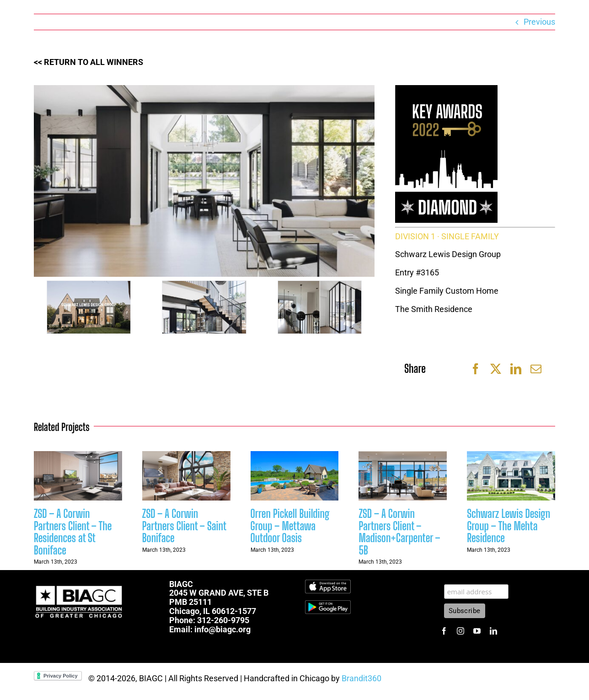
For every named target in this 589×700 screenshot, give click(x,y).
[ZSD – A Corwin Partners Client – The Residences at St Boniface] (78, 456)
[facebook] (444, 631)
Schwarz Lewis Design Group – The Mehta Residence (509, 526)
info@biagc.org (222, 629)
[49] (320, 307)
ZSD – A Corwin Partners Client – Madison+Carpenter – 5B (399, 532)
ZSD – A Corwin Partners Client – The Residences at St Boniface (73, 532)
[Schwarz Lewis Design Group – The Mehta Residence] (511, 456)
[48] (204, 307)
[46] (89, 307)
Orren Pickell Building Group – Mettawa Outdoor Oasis (290, 526)
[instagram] (460, 631)
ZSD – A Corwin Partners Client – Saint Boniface (184, 526)
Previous (539, 22)
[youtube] (477, 631)
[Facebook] (476, 369)
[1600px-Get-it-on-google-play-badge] (328, 604)
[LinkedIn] (516, 369)
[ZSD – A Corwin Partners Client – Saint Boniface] (186, 456)
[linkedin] (493, 631)
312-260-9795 (223, 620)
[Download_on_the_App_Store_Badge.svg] (328, 584)
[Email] (536, 369)
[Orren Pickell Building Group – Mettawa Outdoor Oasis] (295, 456)
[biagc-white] (80, 584)
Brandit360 (361, 678)
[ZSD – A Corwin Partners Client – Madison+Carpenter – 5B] (403, 456)
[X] (496, 369)
